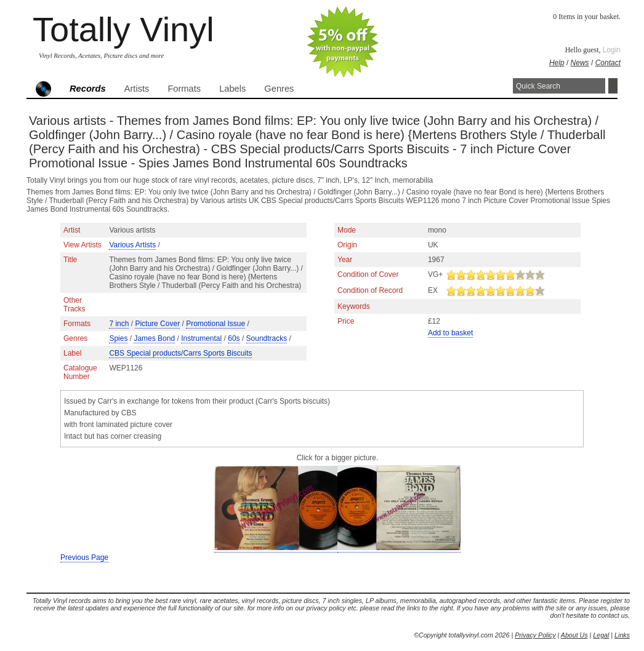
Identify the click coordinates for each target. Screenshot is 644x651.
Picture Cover (157, 324)
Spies (118, 338)
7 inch (119, 324)
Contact (608, 63)
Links (622, 635)
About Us (574, 635)
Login (612, 50)
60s (234, 338)
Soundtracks (267, 338)
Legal (601, 635)
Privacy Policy (535, 635)
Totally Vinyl (123, 29)
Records (88, 89)
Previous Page (84, 557)
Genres (279, 89)
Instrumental (201, 338)
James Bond (154, 338)
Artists (137, 89)
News (580, 63)
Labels (232, 89)
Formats (184, 89)
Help (557, 63)
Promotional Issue (215, 324)
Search (613, 86)
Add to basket (450, 333)
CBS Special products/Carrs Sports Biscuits (180, 353)
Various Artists (132, 245)
